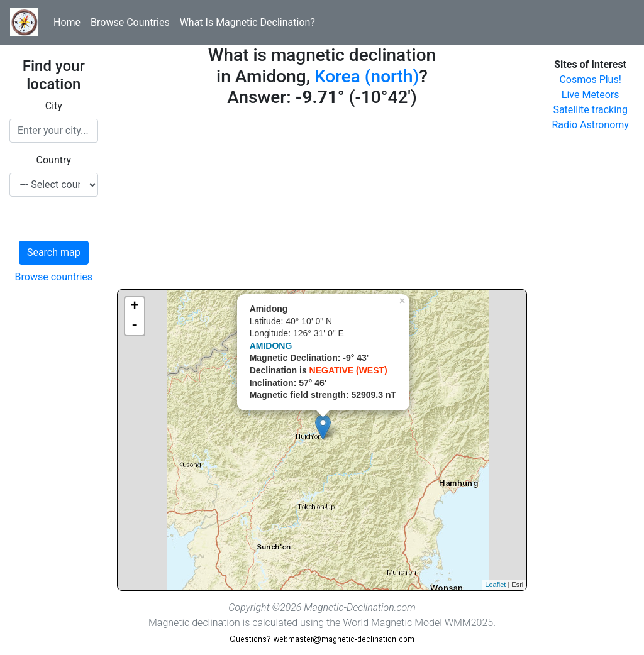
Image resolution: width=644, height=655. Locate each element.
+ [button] (135, 307)
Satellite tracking (590, 110)
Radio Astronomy (590, 125)
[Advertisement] (322, 201)
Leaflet (495, 585)
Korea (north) (367, 76)
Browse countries (54, 277)
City (54, 106)
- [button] (135, 326)
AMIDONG (271, 346)
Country (54, 160)
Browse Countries (130, 22)
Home (67, 22)
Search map (54, 252)
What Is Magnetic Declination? (247, 22)
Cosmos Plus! (590, 80)
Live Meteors (591, 95)
